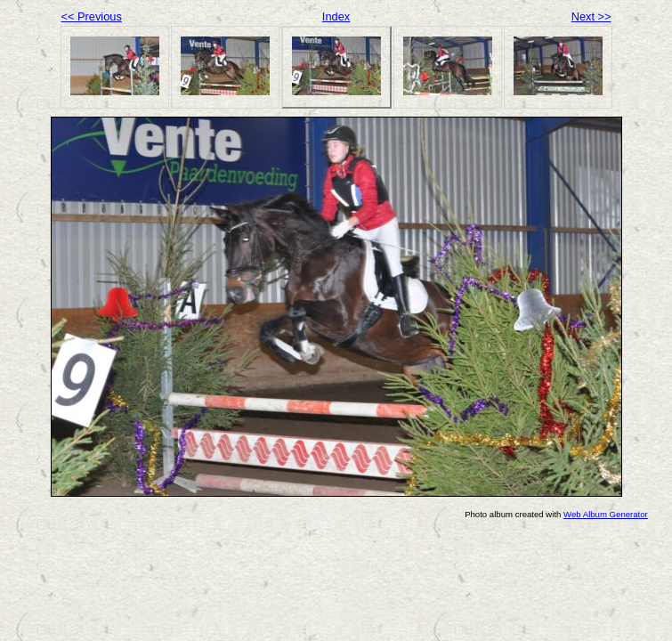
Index (336, 16)
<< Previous (92, 16)
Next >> (591, 16)
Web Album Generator (606, 514)
